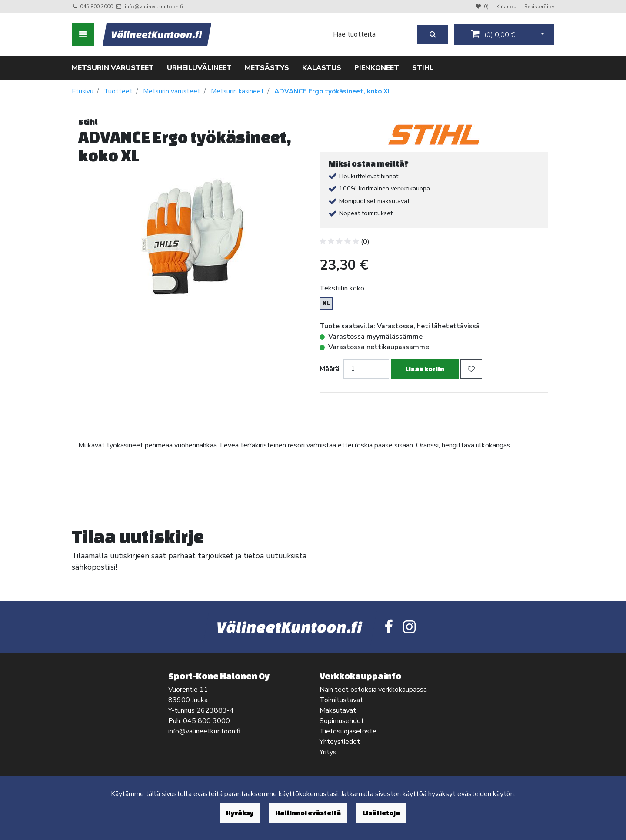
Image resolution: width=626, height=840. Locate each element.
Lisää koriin (425, 369)
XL (326, 303)
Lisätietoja (381, 813)
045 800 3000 (97, 7)
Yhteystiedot (340, 742)
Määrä (330, 369)
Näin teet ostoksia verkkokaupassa (373, 690)
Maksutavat (338, 710)
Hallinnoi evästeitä (308, 813)
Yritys (328, 752)
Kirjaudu (507, 7)
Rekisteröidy (539, 7)
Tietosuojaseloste (348, 731)
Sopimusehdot (342, 721)
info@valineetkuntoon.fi (154, 7)
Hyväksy (240, 813)
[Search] (371, 35)
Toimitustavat (341, 700)
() (493, 34)
